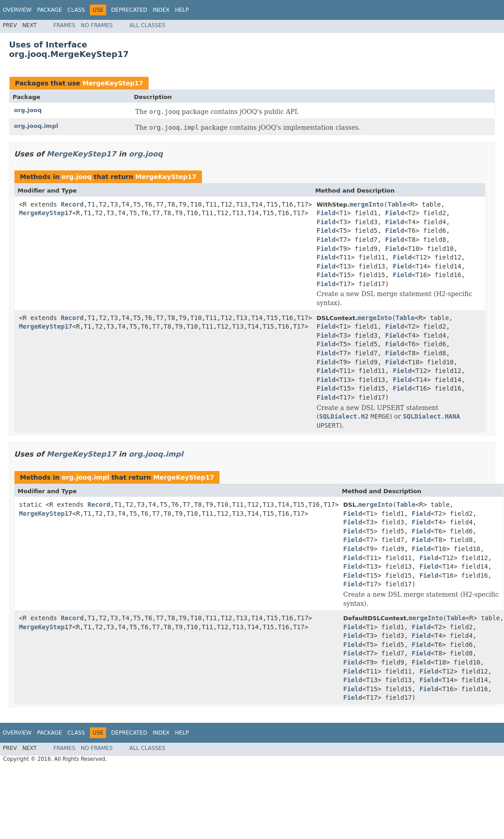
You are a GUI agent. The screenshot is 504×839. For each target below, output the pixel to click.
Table (397, 204)
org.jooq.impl (36, 126)
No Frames (97, 25)
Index (161, 10)
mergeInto (367, 204)
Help (182, 10)
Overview (17, 10)
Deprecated (129, 10)
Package (49, 10)
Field (326, 213)
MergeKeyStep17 (113, 83)
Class (76, 10)
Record (72, 204)
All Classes (147, 25)
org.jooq (28, 110)
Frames (64, 25)
